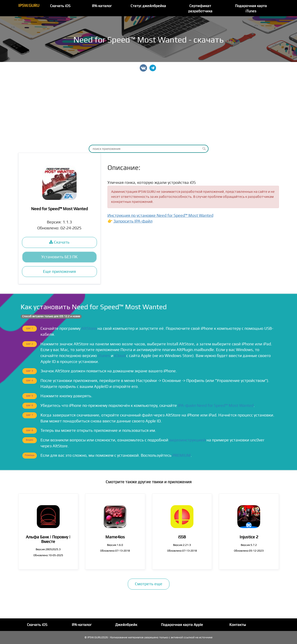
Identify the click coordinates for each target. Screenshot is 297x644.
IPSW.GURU (29, 6)
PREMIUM (182, 455)
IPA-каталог (102, 6)
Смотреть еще (149, 584)
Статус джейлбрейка (148, 6)
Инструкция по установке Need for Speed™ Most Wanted (160, 216)
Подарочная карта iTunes (251, 9)
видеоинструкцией (187, 440)
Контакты (238, 625)
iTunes (104, 356)
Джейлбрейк (126, 625)
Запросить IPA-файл (133, 221)
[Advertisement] (149, 108)
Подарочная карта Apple (182, 625)
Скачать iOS (60, 6)
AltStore (89, 329)
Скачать (59, 242)
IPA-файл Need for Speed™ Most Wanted (216, 406)
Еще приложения (59, 272)
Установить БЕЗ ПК (59, 257)
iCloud (120, 356)
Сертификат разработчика (200, 9)
